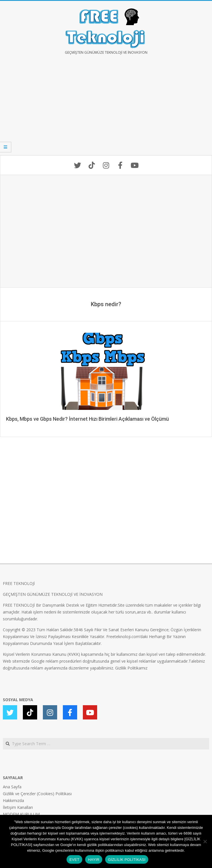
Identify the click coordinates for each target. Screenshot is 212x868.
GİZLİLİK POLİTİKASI (127, 860)
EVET (74, 860)
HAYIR (94, 860)
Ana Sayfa (12, 787)
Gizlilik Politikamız (131, 668)
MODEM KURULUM (21, 814)
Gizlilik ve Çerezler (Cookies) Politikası (37, 794)
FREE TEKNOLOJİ (19, 583)
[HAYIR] (205, 841)
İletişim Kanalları (18, 807)
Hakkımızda (13, 800)
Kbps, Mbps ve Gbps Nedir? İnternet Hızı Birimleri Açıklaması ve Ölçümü (87, 419)
